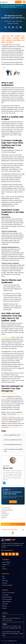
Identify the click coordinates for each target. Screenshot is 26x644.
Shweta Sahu (8, 468)
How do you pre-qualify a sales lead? (12, 440)
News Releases (5, 516)
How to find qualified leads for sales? (12, 444)
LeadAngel (4, 398)
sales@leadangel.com (15, 427)
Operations (4, 518)
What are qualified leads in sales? (11, 435)
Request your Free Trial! (9, 393)
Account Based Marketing (9, 5)
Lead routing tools (6, 337)
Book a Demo (18, 2)
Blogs (2, 5)
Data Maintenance (5, 514)
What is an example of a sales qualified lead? (13, 450)
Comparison (4, 512)
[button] (24, 2)
